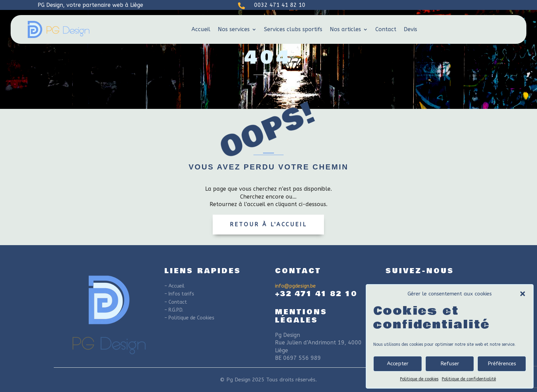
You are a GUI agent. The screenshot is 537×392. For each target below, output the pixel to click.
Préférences (502, 364)
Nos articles (345, 29)
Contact (386, 29)
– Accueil (174, 286)
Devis (410, 29)
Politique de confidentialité (469, 379)
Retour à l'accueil (268, 224)
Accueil (201, 29)
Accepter (398, 364)
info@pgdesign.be (295, 286)
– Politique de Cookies (189, 318)
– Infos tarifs (179, 294)
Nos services (234, 29)
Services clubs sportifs (293, 29)
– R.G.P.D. (174, 310)
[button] (523, 294)
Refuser (450, 364)
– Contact (176, 302)
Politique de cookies (419, 379)
